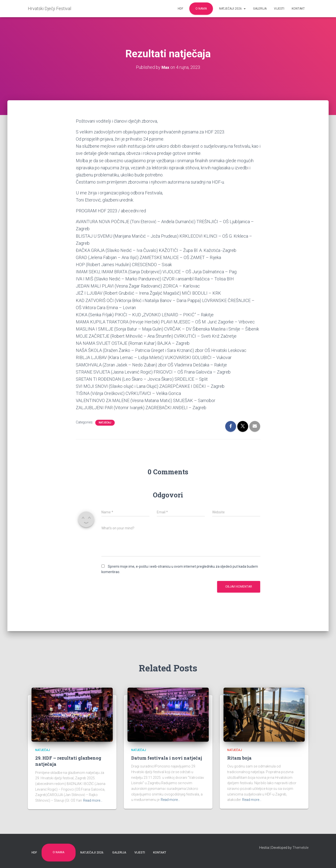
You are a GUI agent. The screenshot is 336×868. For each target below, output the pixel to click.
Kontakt (298, 9)
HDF (180, 9)
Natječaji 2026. (232, 9)
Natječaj (105, 423)
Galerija (260, 9)
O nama (201, 9)
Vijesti (279, 9)
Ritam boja (239, 758)
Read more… (93, 800)
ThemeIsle (300, 848)
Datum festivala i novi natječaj (167, 758)
